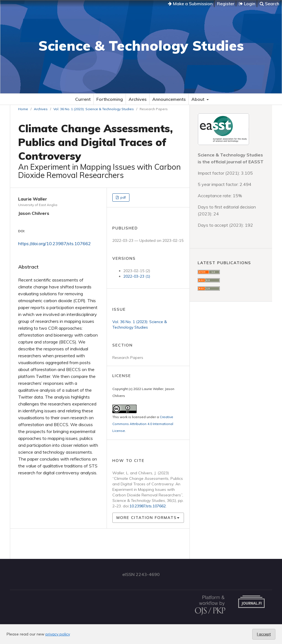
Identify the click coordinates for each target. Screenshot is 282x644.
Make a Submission (190, 4)
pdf (123, 197)
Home (23, 109)
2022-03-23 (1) (137, 276)
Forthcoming (110, 99)
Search (269, 4)
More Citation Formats (147, 518)
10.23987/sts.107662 (148, 506)
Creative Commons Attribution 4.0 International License (143, 424)
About (198, 99)
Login (247, 4)
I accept (264, 634)
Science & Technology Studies (141, 46)
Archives (138, 99)
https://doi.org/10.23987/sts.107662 (55, 243)
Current (83, 99)
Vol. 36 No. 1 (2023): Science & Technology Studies (94, 109)
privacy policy (58, 634)
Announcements (169, 99)
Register (226, 4)
